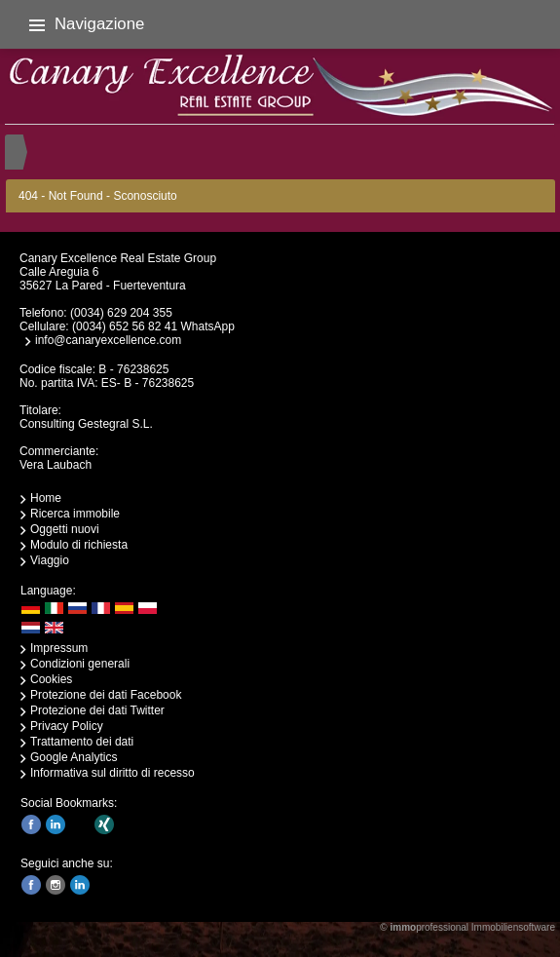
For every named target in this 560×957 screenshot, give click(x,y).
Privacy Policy (67, 726)
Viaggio (50, 560)
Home (46, 498)
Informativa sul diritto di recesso (112, 773)
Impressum (59, 648)
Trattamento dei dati (82, 742)
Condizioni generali (80, 664)
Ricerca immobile (75, 514)
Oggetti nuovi (65, 529)
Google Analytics (74, 757)
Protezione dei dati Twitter (97, 710)
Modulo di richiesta (79, 545)
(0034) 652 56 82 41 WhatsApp (153, 326)
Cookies (51, 679)
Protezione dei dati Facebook (106, 695)
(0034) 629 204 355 (121, 313)
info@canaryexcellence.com (108, 340)
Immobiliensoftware (513, 927)
